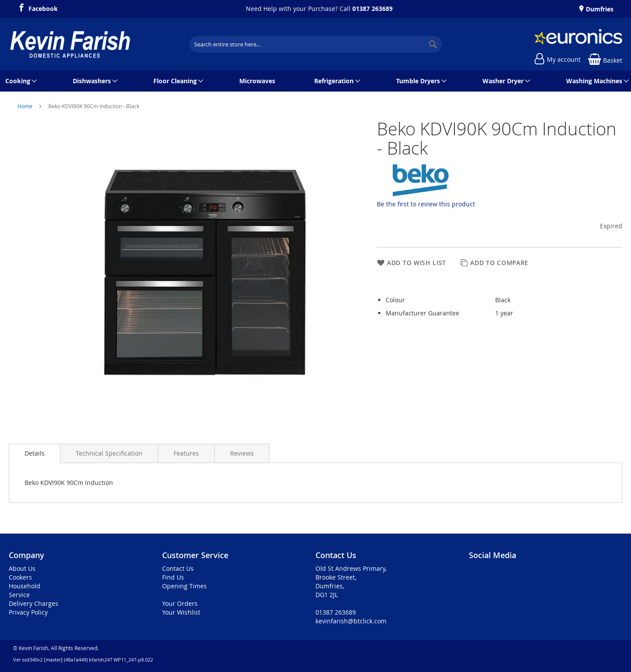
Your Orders (180, 603)
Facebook (43, 7)
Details (35, 453)
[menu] (315, 81)
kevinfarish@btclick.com (351, 621)
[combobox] (315, 44)
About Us (22, 568)
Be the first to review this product (426, 204)
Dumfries (599, 9)
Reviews (242, 453)
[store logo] (70, 44)
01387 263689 (372, 9)
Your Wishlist (181, 612)
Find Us (173, 577)
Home (26, 106)
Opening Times (184, 586)
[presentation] (35, 453)
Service (19, 595)
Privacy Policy (28, 612)
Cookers (20, 577)
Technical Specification (109, 453)
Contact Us (178, 568)
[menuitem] (19, 81)
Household (25, 586)
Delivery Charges (34, 603)
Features (186, 453)
